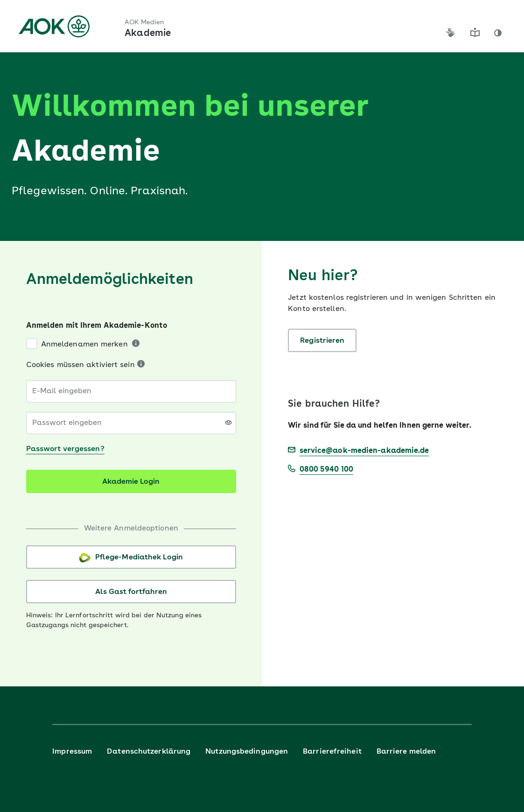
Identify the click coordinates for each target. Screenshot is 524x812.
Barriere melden (406, 752)
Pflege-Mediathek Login (131, 558)
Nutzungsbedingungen (247, 752)
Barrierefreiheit (332, 752)
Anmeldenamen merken (84, 345)
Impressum (72, 752)
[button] (498, 33)
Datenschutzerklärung (149, 752)
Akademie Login (131, 482)
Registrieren (322, 341)
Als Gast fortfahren (131, 592)
